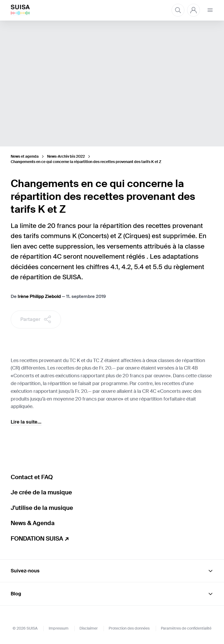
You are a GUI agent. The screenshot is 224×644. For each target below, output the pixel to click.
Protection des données (129, 628)
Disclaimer (89, 628)
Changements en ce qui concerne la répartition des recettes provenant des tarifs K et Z (86, 162)
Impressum (59, 628)
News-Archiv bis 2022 (66, 156)
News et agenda (25, 156)
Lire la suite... (26, 422)
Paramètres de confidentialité (186, 628)
